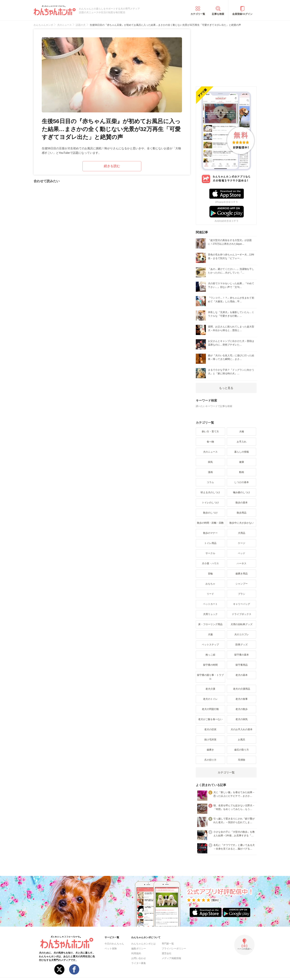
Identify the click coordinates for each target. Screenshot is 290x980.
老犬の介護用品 (242, 689)
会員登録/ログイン (242, 14)
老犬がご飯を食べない (210, 719)
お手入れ (242, 442)
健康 (242, 462)
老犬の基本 (242, 675)
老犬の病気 (242, 719)
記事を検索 (218, 14)
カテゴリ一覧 (198, 14)
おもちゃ (210, 584)
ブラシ (242, 594)
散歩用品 (242, 513)
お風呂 (242, 740)
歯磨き (210, 750)
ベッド (242, 553)
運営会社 (167, 953)
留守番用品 (242, 665)
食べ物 (210, 442)
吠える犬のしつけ (210, 492)
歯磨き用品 (242, 574)
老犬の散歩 (242, 709)
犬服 (210, 634)
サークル (210, 553)
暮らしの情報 (242, 452)
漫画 (210, 472)
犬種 (242, 432)
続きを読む (112, 166)
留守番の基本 (242, 655)
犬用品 (242, 533)
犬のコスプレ (242, 634)
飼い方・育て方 (210, 432)
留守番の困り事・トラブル (210, 677)
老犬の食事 (242, 699)
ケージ (242, 543)
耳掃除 (242, 760)
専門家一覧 (168, 944)
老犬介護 (210, 689)
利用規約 (136, 953)
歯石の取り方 (242, 750)
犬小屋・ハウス (210, 563)
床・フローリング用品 (210, 624)
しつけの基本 (242, 482)
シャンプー (242, 584)
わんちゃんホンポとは (143, 944)
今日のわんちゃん (114, 944)
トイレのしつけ (210, 503)
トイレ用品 (210, 543)
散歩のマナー (210, 533)
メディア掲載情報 (171, 958)
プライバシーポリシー (174, 949)
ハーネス (242, 563)
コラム (210, 482)
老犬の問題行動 (210, 709)
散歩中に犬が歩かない (242, 523)
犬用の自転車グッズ (242, 624)
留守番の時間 (210, 665)
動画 (242, 472)
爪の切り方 (210, 760)
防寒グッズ (242, 645)
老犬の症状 (210, 729)
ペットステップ (210, 645)
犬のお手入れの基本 (242, 729)
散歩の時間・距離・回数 (210, 523)
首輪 (210, 574)
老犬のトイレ (210, 699)
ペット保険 (111, 949)
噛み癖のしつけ (242, 492)
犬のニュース (210, 452)
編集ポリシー (139, 949)
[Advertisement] (226, 55)
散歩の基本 (242, 503)
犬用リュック (210, 614)
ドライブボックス (242, 614)
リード (210, 594)
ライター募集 (139, 963)
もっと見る (226, 388)
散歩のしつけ (210, 513)
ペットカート (210, 604)
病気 (210, 462)
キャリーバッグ (242, 604)
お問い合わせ (139, 958)
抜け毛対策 (210, 740)
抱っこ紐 (210, 655)
